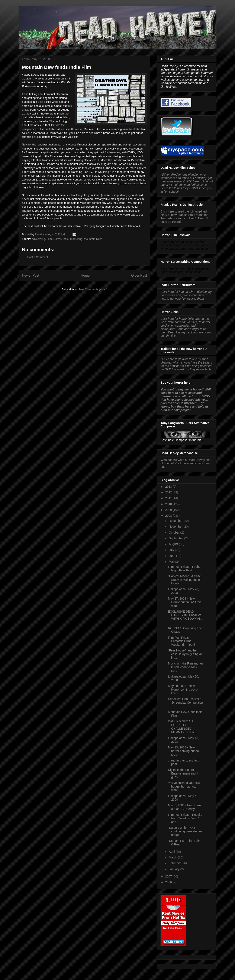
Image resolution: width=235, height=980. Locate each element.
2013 (169, 487)
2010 (169, 504)
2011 (169, 498)
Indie (66, 239)
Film (49, 239)
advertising (38, 239)
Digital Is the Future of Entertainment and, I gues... (183, 773)
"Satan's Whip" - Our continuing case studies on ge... (185, 831)
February (175, 863)
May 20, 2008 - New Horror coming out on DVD (184, 690)
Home (85, 275)
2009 (169, 510)
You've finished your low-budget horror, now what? (184, 786)
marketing (76, 239)
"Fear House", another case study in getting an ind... (185, 654)
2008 (169, 516)
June (172, 556)
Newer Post (31, 275)
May (172, 562)
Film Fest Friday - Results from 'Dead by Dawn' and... (185, 818)
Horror (57, 239)
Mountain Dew (93, 239)
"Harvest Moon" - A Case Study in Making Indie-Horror (184, 580)
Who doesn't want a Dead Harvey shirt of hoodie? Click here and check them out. (186, 463)
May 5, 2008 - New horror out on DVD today (185, 807)
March (173, 857)
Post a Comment (38, 257)
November (176, 527)
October (174, 533)
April (172, 852)
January (174, 869)
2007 (169, 876)
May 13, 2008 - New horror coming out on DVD (183, 751)
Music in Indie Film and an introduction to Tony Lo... (185, 667)
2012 (169, 492)
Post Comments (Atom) (93, 289)
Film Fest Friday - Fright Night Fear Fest (184, 568)
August (174, 544)
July (172, 550)
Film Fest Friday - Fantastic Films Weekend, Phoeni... (183, 641)
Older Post (139, 275)
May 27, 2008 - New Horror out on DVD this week (185, 602)
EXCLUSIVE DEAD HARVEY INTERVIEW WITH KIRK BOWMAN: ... (185, 617)
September (176, 538)
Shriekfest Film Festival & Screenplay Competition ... (186, 703)
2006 (169, 882)
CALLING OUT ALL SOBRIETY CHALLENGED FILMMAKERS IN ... (183, 727)
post (40, 102)
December (176, 521)
